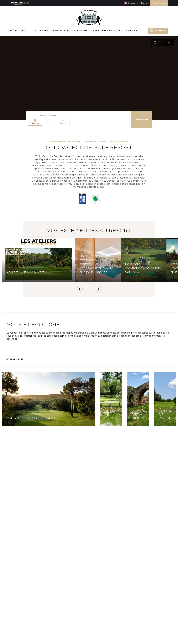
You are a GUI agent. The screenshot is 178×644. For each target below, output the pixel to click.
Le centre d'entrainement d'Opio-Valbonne (144, 268)
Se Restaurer (60, 31)
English (131, 3)
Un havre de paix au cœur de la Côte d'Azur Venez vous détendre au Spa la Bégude (96, 264)
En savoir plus (15, 359)
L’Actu (138, 31)
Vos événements (104, 31)
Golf (25, 31)
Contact (145, 3)
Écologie (125, 31)
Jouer (44, 31)
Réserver (160, 31)
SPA (34, 31)
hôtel (14, 31)
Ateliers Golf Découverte (26, 272)
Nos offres (81, 31)
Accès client (161, 3)
